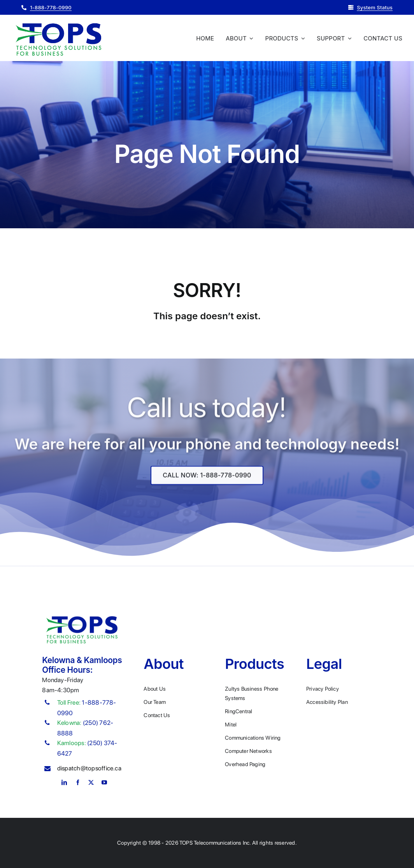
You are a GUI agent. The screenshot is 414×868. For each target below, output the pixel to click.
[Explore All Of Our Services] (207, 481)
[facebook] (78, 782)
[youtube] (104, 782)
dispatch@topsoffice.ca (89, 768)
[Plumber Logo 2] (58, 24)
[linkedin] (64, 782)
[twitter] (91, 782)
